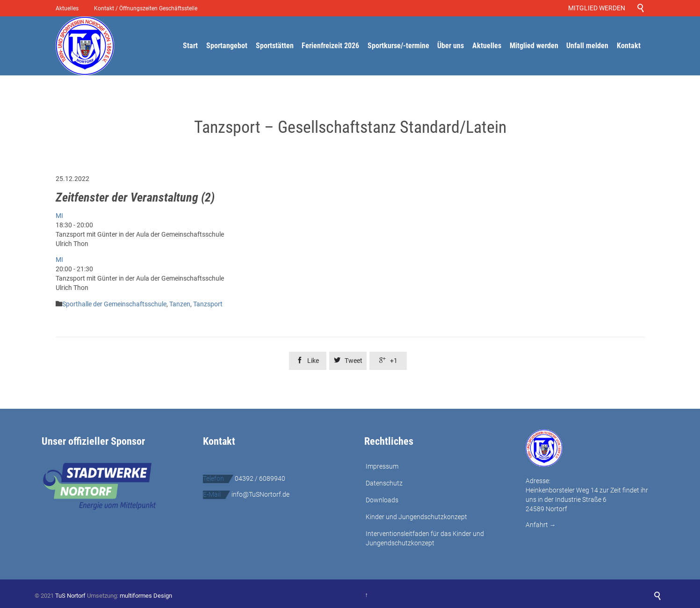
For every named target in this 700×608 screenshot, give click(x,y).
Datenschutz (384, 483)
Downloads (382, 500)
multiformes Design (146, 596)
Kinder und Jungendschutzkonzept (416, 517)
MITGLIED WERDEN (598, 8)
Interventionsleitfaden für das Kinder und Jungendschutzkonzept (425, 538)
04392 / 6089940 (260, 478)
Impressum (382, 466)
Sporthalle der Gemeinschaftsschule (114, 304)
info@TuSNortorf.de (260, 494)
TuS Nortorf (70, 596)
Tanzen (180, 304)
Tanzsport (208, 304)
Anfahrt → (541, 525)
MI (59, 216)
